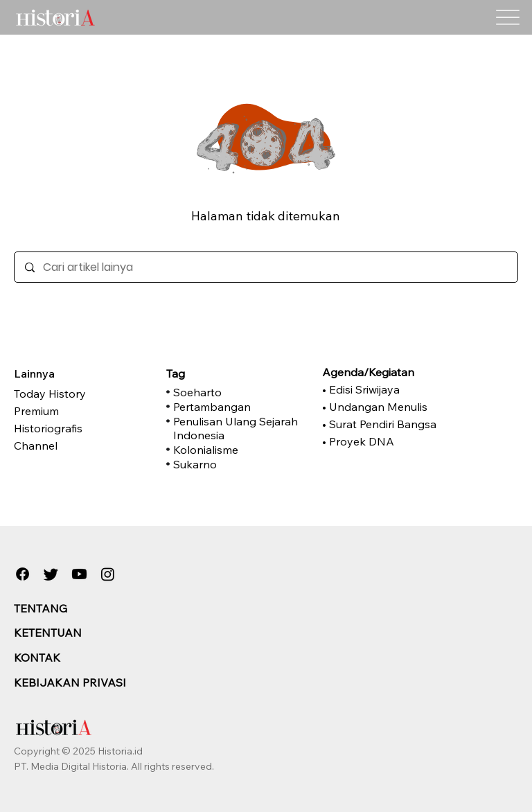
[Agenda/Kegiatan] (388, 372)
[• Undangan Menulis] (388, 407)
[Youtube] (79, 574)
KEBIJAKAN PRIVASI (70, 682)
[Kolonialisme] (239, 450)
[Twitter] (51, 574)
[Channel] (83, 445)
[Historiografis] (83, 428)
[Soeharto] (239, 392)
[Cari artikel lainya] (266, 267)
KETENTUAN (48, 633)
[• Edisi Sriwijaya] (388, 389)
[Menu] (508, 17)
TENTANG (41, 608)
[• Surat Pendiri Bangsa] (388, 424)
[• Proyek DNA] (388, 441)
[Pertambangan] (239, 407)
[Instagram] (108, 574)
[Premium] (83, 411)
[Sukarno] (239, 464)
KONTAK (37, 657)
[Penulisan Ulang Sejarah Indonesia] (239, 428)
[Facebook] (23, 574)
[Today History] (83, 394)
